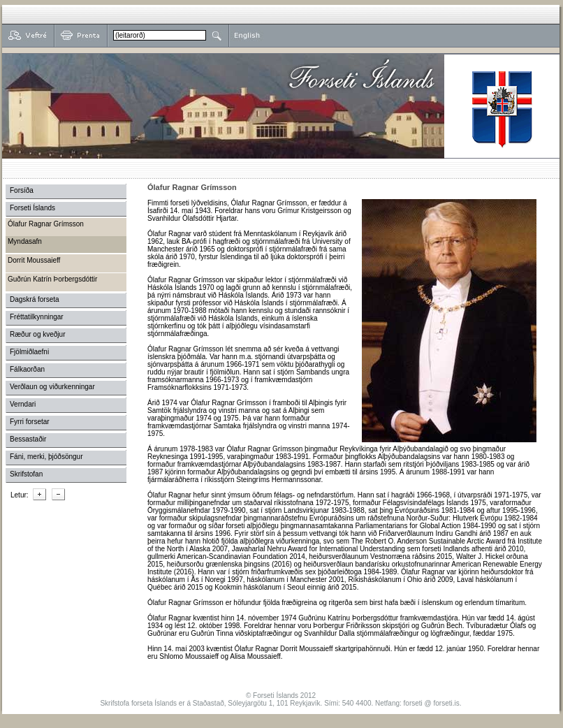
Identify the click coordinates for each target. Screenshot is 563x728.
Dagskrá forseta (35, 299)
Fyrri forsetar (30, 422)
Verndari (23, 404)
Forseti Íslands (32, 208)
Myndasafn (25, 241)
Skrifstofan (26, 474)
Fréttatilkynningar (37, 317)
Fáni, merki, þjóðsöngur (46, 457)
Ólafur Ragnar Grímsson (46, 224)
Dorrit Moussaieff (34, 260)
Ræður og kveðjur (37, 334)
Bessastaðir (28, 439)
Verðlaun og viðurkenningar (52, 387)
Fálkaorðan (27, 369)
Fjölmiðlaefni (29, 352)
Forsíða (22, 190)
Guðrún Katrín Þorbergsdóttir (52, 279)
